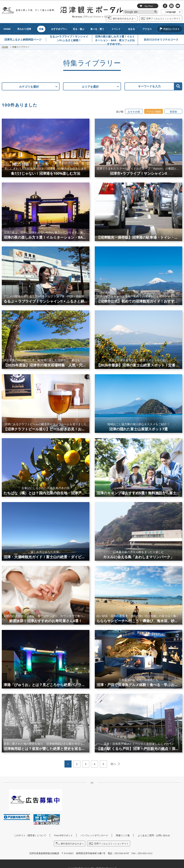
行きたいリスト (172, 29)
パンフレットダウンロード (94, 835)
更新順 (173, 112)
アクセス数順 (154, 112)
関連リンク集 (123, 835)
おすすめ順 (134, 112)
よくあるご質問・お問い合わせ (154, 835)
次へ (113, 764)
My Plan (146, 6)
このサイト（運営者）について (30, 835)
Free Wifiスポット (63, 835)
